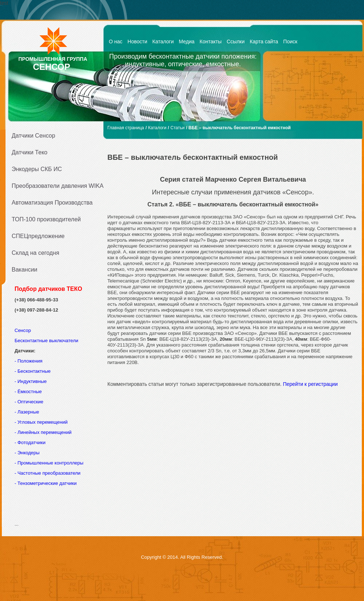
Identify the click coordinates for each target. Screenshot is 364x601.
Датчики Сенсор (33, 136)
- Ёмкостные (28, 392)
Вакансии (25, 270)
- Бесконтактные (33, 371)
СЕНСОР (52, 67)
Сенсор (23, 330)
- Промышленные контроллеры (49, 463)
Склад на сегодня (35, 253)
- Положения (29, 361)
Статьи (177, 128)
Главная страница (126, 128)
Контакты (210, 41)
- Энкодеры (27, 453)
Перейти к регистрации (310, 384)
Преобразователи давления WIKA (55, 186)
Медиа (187, 41)
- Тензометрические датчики (46, 483)
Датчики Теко (29, 152)
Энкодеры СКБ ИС (37, 169)
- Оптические (29, 402)
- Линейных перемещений (43, 432)
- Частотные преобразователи (48, 473)
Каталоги (163, 41)
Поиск (290, 41)
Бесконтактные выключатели (46, 341)
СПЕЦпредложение (38, 236)
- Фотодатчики (30, 442)
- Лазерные (27, 412)
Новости (137, 41)
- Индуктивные (31, 381)
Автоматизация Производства (52, 203)
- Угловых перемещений (41, 422)
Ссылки (236, 41)
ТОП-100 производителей (46, 219)
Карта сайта (264, 41)
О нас (116, 41)
